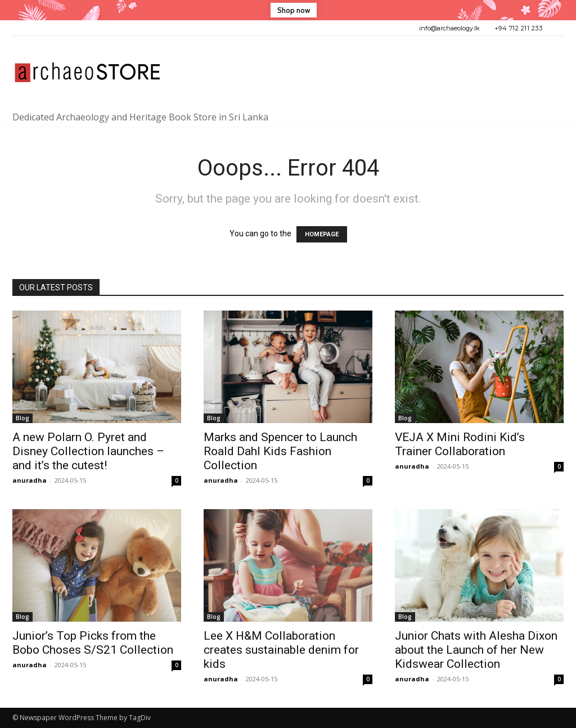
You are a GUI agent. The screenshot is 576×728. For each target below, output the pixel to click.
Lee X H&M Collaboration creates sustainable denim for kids (281, 650)
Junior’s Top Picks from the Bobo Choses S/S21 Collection (93, 643)
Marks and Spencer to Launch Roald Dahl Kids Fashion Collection (280, 451)
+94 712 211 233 (519, 28)
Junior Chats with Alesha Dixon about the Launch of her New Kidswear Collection (476, 650)
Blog (22, 418)
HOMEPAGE (322, 234)
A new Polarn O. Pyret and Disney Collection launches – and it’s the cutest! (88, 451)
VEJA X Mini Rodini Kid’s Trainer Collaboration (460, 444)
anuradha (30, 480)
